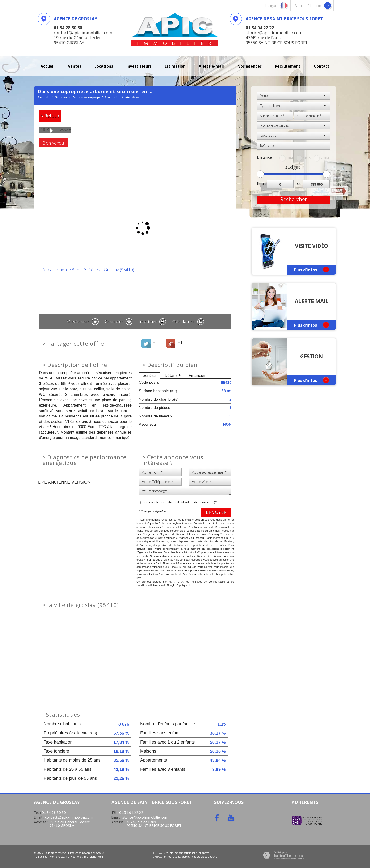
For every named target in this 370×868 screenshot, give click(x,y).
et (299, 184)
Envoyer (216, 512)
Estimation (175, 66)
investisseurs (139, 66)
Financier (197, 375)
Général (150, 375)
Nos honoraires (79, 857)
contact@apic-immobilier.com (69, 817)
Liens (93, 857)
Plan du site (41, 857)
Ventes (75, 66)
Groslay (61, 98)
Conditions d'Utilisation (149, 585)
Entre (262, 184)
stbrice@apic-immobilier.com (145, 817)
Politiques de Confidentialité (208, 582)
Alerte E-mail (211, 66)
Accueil (48, 66)
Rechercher (294, 199)
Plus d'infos (312, 270)
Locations (104, 66)
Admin (102, 857)
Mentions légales (59, 857)
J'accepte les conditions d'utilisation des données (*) (180, 502)
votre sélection (308, 6)
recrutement (288, 66)
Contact (322, 66)
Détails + (173, 375)
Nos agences (250, 66)
